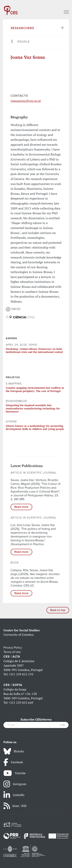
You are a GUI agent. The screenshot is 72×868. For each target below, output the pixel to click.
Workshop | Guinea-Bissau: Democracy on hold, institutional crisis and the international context (34, 350)
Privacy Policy (13, 648)
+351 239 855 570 (21, 674)
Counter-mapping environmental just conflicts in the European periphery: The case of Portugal (35, 389)
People (24, 42)
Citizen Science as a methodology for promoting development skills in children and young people (35, 427)
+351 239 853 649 (21, 703)
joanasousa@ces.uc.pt (26, 101)
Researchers (22, 28)
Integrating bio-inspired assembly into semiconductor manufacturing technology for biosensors (33, 408)
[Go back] (12, 42)
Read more (21, 507)
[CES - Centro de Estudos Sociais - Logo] (11, 8)
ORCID (13, 309)
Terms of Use (12, 652)
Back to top (58, 610)
